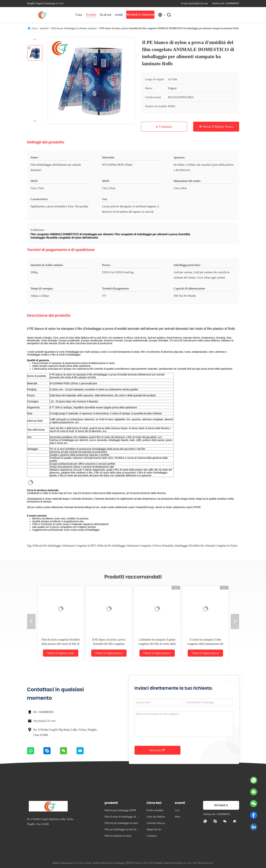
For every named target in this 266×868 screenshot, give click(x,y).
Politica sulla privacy (63, 863)
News (178, 817)
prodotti (44, 28)
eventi (119, 15)
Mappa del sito (154, 829)
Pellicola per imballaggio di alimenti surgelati (74, 28)
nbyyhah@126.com (44, 721)
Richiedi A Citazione (140, 15)
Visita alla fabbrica (156, 817)
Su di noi (106, 15)
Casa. (79, 15)
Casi (177, 810)
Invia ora (157, 750)
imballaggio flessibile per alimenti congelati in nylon (206, 546)
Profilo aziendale (155, 810)
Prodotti (91, 15)
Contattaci (166, 127)
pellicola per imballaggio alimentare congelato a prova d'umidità (135, 546)
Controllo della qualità (157, 824)
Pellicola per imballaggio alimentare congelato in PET (64, 546)
